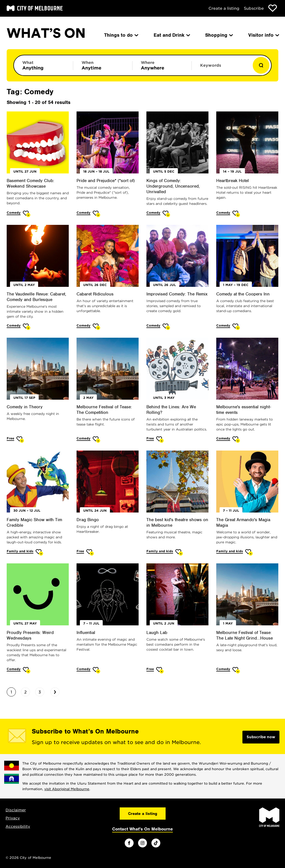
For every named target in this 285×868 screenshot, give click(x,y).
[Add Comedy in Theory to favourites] (20, 440)
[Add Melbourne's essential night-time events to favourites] (236, 440)
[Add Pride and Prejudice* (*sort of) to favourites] (96, 214)
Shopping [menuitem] (219, 35)
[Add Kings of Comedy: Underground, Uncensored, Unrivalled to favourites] (166, 214)
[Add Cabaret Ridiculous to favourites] (96, 327)
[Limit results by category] (43, 65)
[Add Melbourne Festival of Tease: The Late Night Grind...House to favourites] (236, 670)
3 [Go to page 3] (40, 692)
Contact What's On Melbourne (142, 829)
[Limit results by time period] (103, 65)
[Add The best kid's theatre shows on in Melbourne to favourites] (179, 552)
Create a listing (224, 8)
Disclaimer (16, 810)
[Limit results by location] (162, 65)
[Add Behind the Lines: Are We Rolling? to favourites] (160, 440)
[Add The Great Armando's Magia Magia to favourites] (249, 552)
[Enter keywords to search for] (221, 68)
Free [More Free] (10, 438)
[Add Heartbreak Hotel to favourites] (236, 214)
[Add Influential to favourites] (96, 670)
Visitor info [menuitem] (263, 35)
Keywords (211, 65)
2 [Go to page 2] (25, 692)
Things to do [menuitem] (121, 35)
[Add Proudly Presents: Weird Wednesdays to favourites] (27, 670)
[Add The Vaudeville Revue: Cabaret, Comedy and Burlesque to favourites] (27, 327)
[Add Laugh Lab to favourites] (160, 670)
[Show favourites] (273, 8)
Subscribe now (261, 737)
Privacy (13, 818)
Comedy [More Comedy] (14, 213)
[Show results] (261, 65)
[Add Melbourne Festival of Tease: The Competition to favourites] (96, 440)
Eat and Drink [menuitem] (171, 35)
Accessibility (18, 826)
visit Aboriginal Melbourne (67, 789)
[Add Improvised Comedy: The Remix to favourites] (166, 327)
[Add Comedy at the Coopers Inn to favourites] (236, 327)
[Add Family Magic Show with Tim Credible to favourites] (39, 552)
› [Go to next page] (55, 691)
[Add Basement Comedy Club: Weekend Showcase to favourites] (27, 214)
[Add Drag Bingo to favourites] (90, 552)
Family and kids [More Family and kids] (20, 551)
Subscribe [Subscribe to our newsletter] (254, 8)
